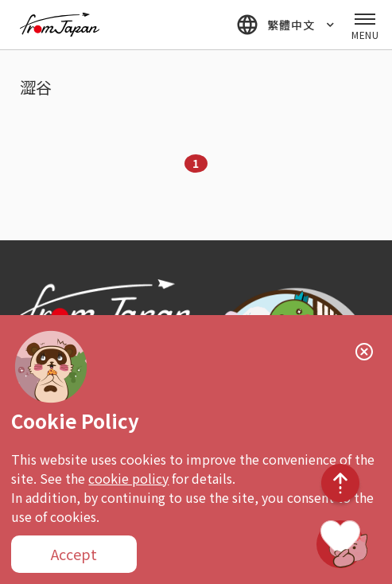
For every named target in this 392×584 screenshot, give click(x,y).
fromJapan (60, 25)
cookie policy (128, 478)
